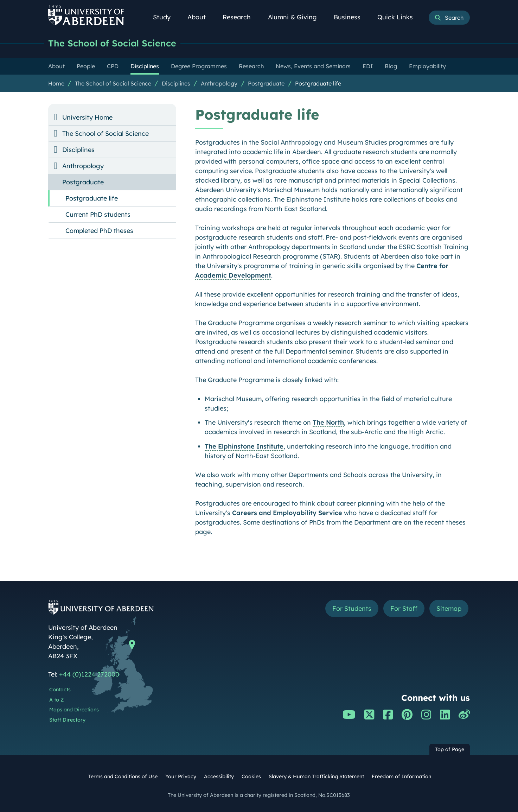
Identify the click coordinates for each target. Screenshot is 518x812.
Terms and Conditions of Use (123, 776)
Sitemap (449, 608)
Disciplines (176, 83)
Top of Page (450, 749)
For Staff (404, 608)
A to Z (56, 700)
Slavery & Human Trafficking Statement (316, 776)
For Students (352, 608)
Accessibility (219, 776)
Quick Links (399, 17)
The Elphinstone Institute (244, 446)
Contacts (60, 690)
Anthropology (219, 83)
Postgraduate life (318, 83)
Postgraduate (266, 83)
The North (328, 422)
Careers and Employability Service (287, 513)
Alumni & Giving (296, 17)
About (200, 17)
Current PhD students (98, 214)
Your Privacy (181, 776)
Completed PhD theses (99, 231)
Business (351, 17)
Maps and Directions (74, 710)
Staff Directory (67, 720)
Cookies (251, 776)
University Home (87, 117)
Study (166, 17)
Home (56, 83)
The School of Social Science (112, 43)
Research (241, 17)
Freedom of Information (401, 776)
